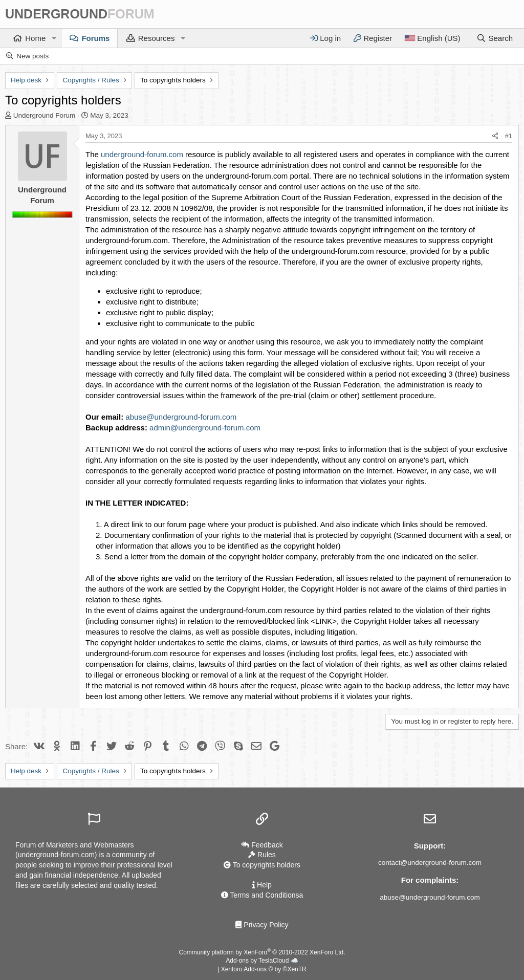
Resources (157, 38)
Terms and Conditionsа (262, 895)
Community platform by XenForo (262, 952)
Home (35, 38)
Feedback (262, 845)
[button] (54, 38)
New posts (32, 56)
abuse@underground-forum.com (181, 417)
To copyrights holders (262, 865)
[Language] (432, 38)
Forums (95, 38)
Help (262, 885)
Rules (262, 855)
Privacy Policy (262, 925)
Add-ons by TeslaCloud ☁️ (262, 961)
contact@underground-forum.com (430, 863)
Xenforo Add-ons (264, 969)
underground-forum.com (142, 154)
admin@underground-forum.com (205, 428)
